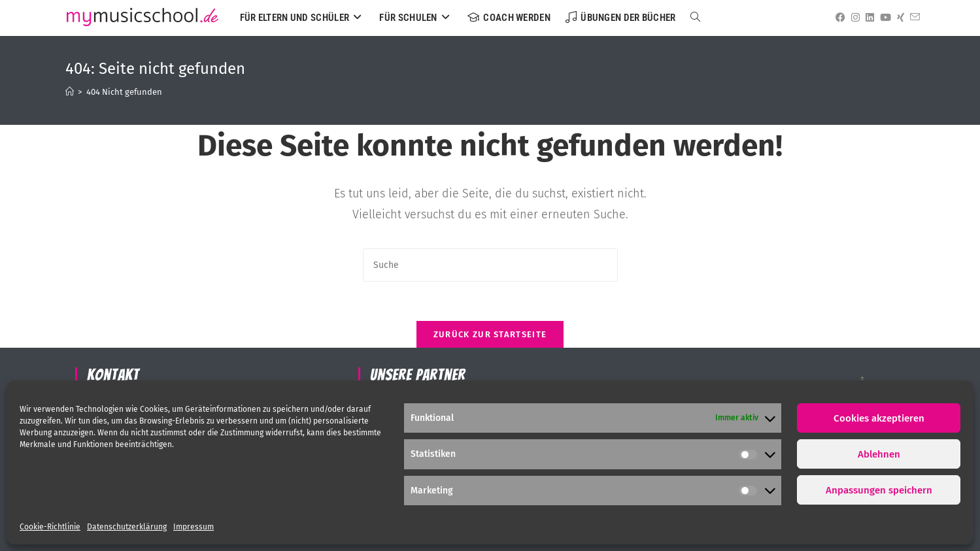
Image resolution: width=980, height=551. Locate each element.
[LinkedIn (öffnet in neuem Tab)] (868, 18)
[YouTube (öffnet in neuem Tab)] (883, 18)
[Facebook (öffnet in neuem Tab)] (838, 18)
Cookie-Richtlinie (50, 527)
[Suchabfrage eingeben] (490, 265)
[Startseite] (70, 92)
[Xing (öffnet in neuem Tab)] (898, 18)
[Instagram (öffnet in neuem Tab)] (853, 18)
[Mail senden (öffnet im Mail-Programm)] (913, 17)
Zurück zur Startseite (490, 334)
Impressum (194, 527)
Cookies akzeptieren (879, 418)
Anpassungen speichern (879, 490)
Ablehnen (879, 454)
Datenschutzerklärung (127, 527)
